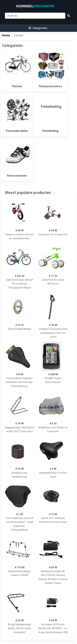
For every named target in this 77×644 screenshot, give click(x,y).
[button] (38, 28)
